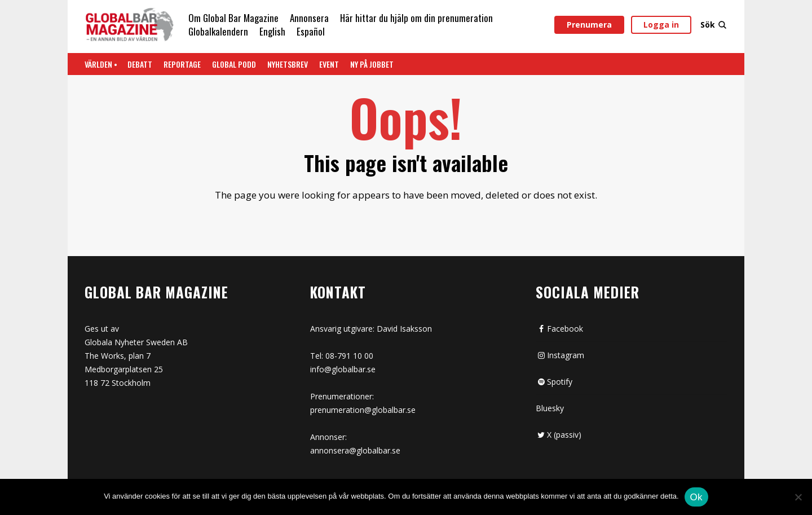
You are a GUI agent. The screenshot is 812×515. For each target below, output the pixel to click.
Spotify (554, 382)
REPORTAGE (182, 64)
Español (311, 31)
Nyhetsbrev (288, 64)
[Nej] (798, 498)
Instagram (560, 355)
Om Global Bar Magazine (233, 18)
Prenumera (589, 25)
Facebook (559, 329)
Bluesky (550, 408)
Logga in (661, 25)
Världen (98, 64)
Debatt (140, 64)
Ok (696, 497)
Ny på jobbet (372, 64)
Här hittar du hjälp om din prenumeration (416, 18)
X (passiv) (559, 435)
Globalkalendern (218, 31)
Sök (714, 25)
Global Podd (234, 64)
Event (329, 64)
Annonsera (309, 18)
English (272, 31)
